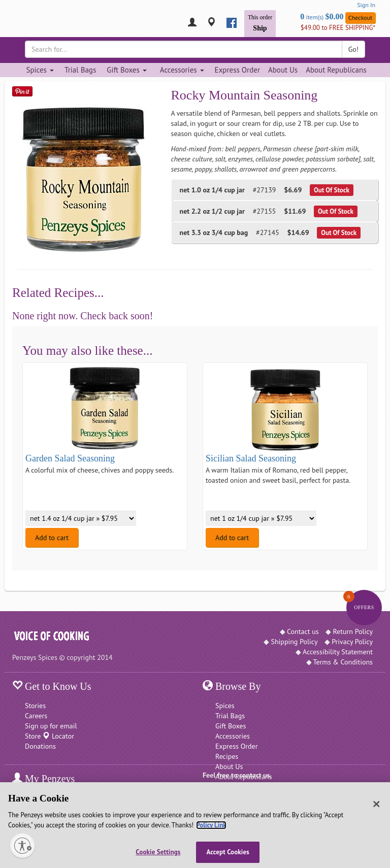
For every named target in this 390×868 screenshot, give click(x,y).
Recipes (227, 756)
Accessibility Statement (338, 652)
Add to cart (52, 538)
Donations (40, 746)
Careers (36, 716)
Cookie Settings (158, 852)
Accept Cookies (228, 852)
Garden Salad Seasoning (70, 458)
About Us (283, 70)
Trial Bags (80, 70)
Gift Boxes (231, 726)
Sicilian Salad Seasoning (251, 458)
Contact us (303, 631)
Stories (35, 706)
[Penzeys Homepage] (12, 23)
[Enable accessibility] (22, 846)
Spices (225, 706)
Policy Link (211, 825)
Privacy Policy (352, 642)
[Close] (376, 804)
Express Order (237, 70)
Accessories (233, 736)
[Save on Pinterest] (22, 91)
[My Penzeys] (192, 23)
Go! (353, 49)
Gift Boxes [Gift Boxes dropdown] (127, 70)
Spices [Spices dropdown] (40, 70)
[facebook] (232, 23)
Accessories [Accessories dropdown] (182, 70)
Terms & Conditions (343, 662)
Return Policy (353, 631)
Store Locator (50, 736)
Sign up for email (51, 726)
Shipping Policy (294, 642)
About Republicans (336, 70)
